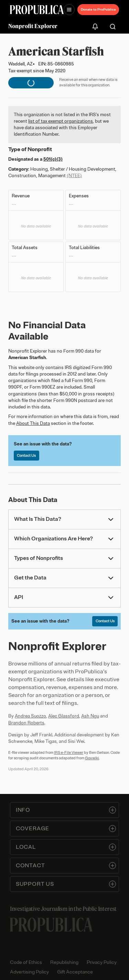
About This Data (33, 423)
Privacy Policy (102, 962)
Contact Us (26, 455)
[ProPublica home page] (51, 925)
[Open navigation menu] (69, 10)
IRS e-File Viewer (69, 752)
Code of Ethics (26, 962)
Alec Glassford (64, 716)
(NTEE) (74, 176)
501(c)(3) (53, 159)
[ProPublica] (37, 10)
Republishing (64, 962)
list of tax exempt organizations (61, 121)
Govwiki (92, 758)
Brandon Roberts (26, 723)
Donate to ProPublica (98, 9)
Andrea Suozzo (30, 716)
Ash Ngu (90, 716)
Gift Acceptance (75, 972)
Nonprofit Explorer (33, 26)
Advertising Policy (29, 972)
